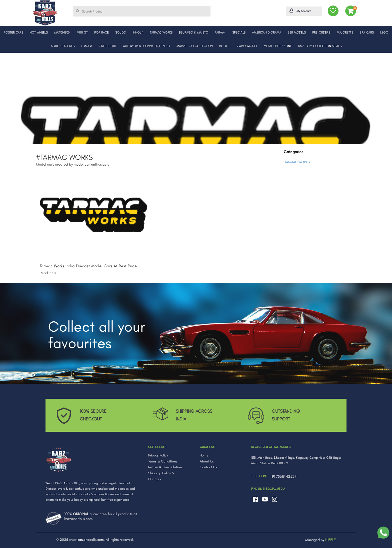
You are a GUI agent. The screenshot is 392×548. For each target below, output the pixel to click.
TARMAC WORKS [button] (161, 32)
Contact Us (208, 467)
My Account (303, 11)
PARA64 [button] (220, 32)
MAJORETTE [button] (345, 32)
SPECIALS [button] (239, 32)
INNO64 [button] (138, 32)
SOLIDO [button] (121, 32)
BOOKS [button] (224, 46)
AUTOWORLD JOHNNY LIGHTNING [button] (146, 46)
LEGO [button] (384, 32)
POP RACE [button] (101, 32)
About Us (207, 461)
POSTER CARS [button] (13, 32)
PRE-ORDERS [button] (321, 32)
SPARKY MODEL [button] (246, 46)
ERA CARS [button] (367, 32)
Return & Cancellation (165, 467)
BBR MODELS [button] (297, 32)
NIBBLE (330, 540)
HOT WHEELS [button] (39, 32)
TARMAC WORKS (297, 162)
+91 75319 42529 (283, 476)
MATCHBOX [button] (62, 32)
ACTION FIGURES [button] (63, 46)
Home (204, 455)
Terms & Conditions (163, 461)
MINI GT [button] (82, 32)
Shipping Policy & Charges (161, 476)
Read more (48, 273)
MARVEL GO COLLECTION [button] (195, 46)
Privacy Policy (158, 455)
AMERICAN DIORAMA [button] (267, 32)
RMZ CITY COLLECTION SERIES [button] (320, 46)
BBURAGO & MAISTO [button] (194, 32)
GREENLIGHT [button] (108, 46)
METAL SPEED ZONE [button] (278, 46)
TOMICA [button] (87, 46)
